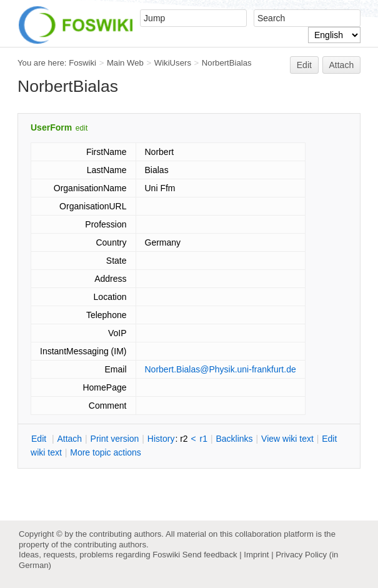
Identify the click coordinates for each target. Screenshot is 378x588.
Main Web (125, 63)
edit (82, 128)
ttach (69, 439)
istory (161, 439)
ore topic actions (106, 452)
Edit (304, 65)
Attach (342, 65)
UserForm (51, 127)
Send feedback (210, 555)
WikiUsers (173, 63)
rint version (115, 439)
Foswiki (82, 63)
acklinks (234, 439)
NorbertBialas (227, 63)
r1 (204, 439)
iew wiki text (287, 439)
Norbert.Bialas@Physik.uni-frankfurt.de (221, 369)
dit (40, 439)
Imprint (256, 555)
